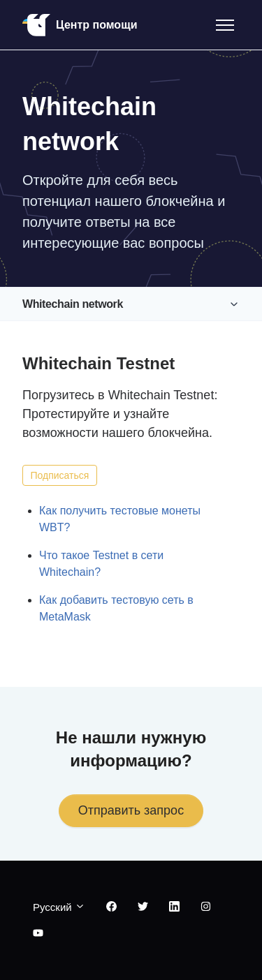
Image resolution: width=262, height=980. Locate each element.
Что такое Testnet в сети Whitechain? (101, 564)
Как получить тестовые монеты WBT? (120, 519)
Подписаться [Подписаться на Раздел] (60, 475)
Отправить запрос (131, 810)
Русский (59, 907)
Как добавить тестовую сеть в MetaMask (116, 608)
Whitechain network (73, 304)
